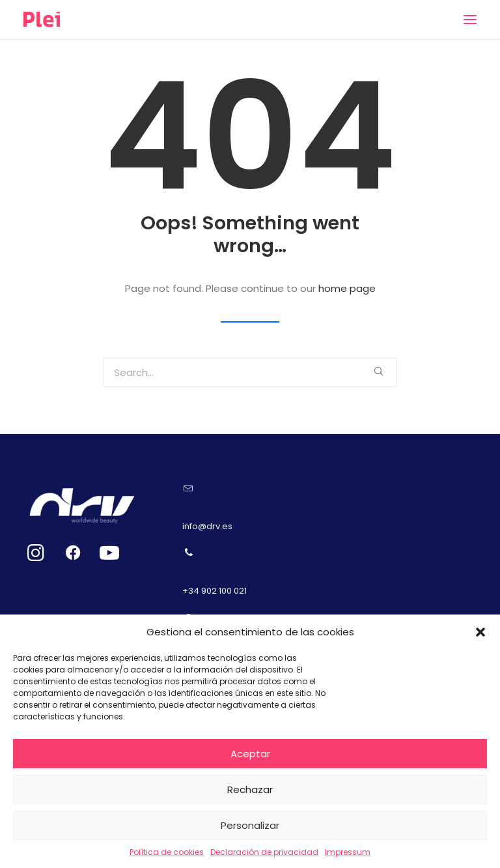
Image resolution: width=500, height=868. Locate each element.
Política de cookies (167, 852)
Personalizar (250, 825)
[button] (480, 632)
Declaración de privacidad (264, 852)
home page (347, 288)
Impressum (348, 852)
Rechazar (250, 789)
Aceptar (250, 754)
